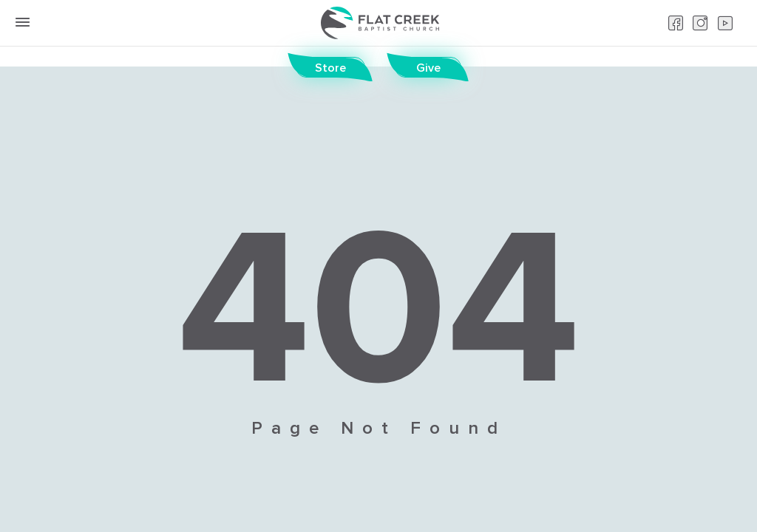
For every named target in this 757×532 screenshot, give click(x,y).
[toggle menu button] (22, 22)
